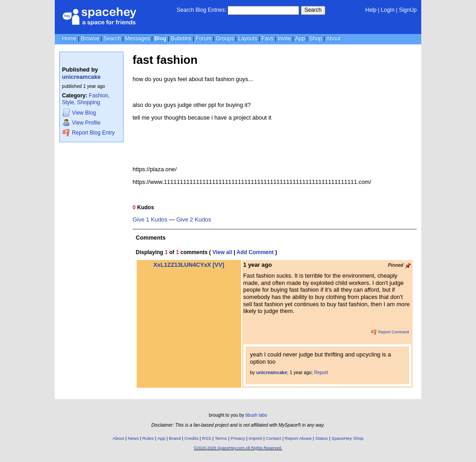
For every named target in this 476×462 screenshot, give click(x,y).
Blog (160, 38)
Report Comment (390, 332)
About (333, 38)
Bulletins (181, 38)
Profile (81, 123)
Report (321, 373)
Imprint (256, 438)
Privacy (238, 438)
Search (313, 10)
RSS (207, 438)
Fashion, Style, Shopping (86, 99)
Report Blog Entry (88, 132)
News (133, 438)
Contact (274, 438)
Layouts (248, 38)
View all (222, 252)
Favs (267, 38)
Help (371, 10)
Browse (90, 38)
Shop (315, 38)
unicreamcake (81, 77)
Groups (225, 38)
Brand (175, 438)
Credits (192, 438)
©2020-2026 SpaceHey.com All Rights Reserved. (238, 448)
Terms (221, 438)
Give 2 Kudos (194, 220)
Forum (204, 38)
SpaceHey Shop (348, 438)
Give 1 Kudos (150, 220)
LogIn (388, 10)
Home (69, 38)
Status (322, 438)
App (300, 38)
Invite (284, 38)
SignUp (408, 10)
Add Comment (255, 252)
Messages (137, 38)
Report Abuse (298, 438)
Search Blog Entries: (202, 10)
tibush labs (256, 415)
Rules (148, 438)
